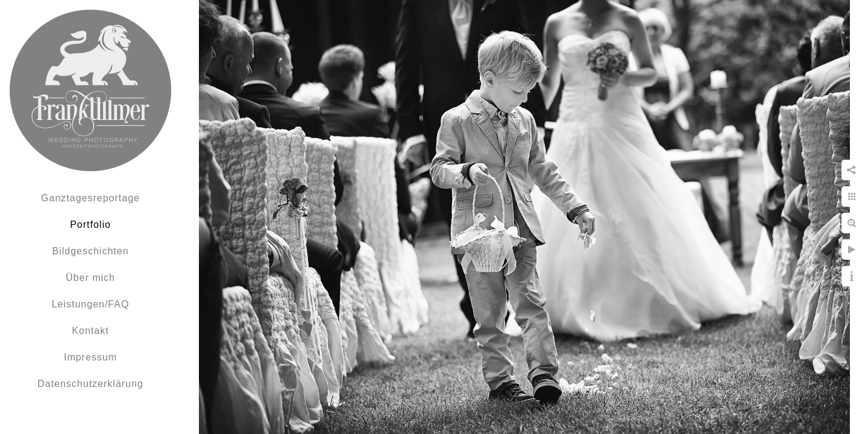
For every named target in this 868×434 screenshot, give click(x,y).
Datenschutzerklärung (90, 384)
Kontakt (90, 331)
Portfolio (90, 225)
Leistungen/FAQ (91, 304)
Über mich (90, 278)
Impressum (90, 357)
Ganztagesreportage (90, 198)
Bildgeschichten (90, 251)
